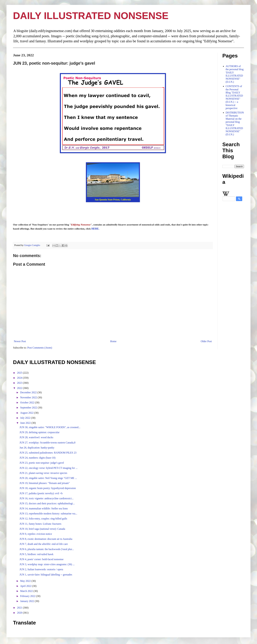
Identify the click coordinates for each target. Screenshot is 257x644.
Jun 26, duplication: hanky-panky (37, 448)
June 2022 (26, 423)
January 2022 (27, 601)
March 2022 (27, 591)
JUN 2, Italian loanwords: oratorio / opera (41, 569)
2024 (20, 378)
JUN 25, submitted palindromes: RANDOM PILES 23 (48, 453)
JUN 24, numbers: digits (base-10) (37, 458)
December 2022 (29, 392)
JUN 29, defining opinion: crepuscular (40, 432)
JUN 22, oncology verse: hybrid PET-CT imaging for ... (48, 468)
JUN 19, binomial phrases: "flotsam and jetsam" (45, 483)
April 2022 (26, 586)
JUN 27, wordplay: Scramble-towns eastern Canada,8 (47, 443)
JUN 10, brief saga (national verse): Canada (42, 529)
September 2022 (29, 408)
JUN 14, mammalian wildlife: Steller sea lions (44, 508)
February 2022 (28, 596)
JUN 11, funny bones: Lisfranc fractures (40, 524)
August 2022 (27, 413)
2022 (20, 388)
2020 (20, 613)
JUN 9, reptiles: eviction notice (36, 534)
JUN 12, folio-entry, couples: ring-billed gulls (43, 519)
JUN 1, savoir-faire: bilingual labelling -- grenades (46, 575)
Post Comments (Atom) (40, 348)
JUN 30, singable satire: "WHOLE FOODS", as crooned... (50, 427)
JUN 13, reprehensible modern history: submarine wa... (48, 514)
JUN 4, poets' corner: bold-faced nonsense (41, 559)
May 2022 (26, 581)
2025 (20, 373)
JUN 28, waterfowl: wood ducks (36, 437)
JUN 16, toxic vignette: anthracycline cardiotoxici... (47, 498)
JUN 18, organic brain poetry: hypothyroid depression (48, 488)
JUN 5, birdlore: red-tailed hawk (36, 554)
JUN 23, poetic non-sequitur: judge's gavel (42, 463)
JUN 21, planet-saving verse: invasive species (43, 473)
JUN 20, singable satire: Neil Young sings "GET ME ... (48, 478)
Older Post (206, 341)
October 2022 (28, 403)
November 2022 (29, 397)
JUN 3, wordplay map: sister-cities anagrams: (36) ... (47, 564)
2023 (20, 383)
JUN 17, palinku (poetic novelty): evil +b (41, 493)
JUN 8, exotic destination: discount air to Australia (46, 539)
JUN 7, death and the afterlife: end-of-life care (44, 544)
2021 (20, 608)
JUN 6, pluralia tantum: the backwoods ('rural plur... (47, 549)
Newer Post (20, 341)
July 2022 (26, 418)
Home (113, 341)
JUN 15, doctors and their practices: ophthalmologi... (47, 503)
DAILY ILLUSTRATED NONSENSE (91, 16)
